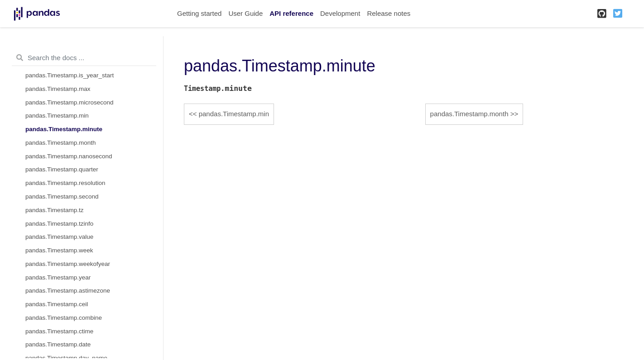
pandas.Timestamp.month (61, 143)
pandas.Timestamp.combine (64, 318)
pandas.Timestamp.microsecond (70, 102)
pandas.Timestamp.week (59, 250)
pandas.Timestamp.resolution (65, 183)
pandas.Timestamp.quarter (62, 169)
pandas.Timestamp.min (57, 116)
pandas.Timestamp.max (58, 89)
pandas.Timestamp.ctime (59, 331)
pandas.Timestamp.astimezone (68, 291)
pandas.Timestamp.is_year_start (70, 75)
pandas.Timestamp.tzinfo (59, 224)
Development (340, 13)
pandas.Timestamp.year (58, 277)
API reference (291, 13)
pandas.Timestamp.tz (55, 210)
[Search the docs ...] (84, 58)
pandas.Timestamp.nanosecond (69, 156)
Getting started (199, 13)
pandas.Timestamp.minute (64, 129)
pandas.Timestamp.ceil (57, 304)
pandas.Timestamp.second (62, 197)
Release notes (389, 13)
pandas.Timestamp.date (58, 344)
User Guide (245, 13)
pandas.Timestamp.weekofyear (68, 264)
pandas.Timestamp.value (59, 237)
